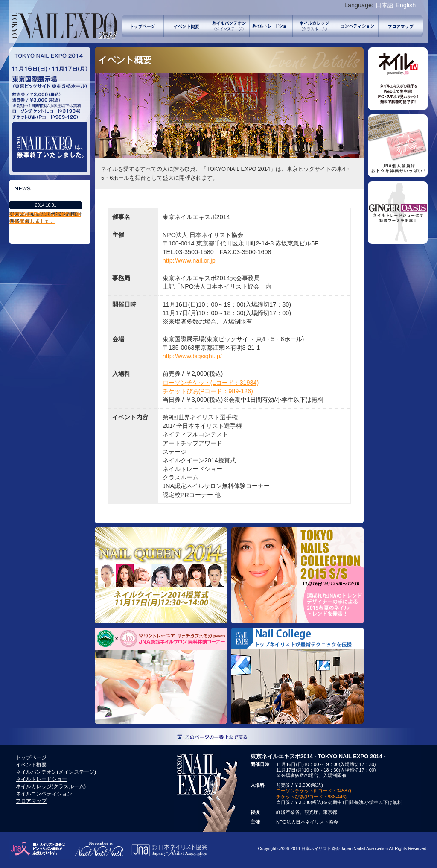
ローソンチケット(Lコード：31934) (211, 383)
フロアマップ (401, 26)
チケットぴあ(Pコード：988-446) (311, 797)
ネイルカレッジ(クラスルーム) (314, 26)
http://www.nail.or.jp (189, 260)
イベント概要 (185, 26)
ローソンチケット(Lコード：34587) (314, 791)
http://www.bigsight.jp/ (192, 356)
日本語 (385, 5)
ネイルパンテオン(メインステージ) (228, 26)
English (406, 5)
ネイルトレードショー (271, 26)
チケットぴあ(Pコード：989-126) (208, 391)
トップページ (143, 26)
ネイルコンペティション (357, 26)
